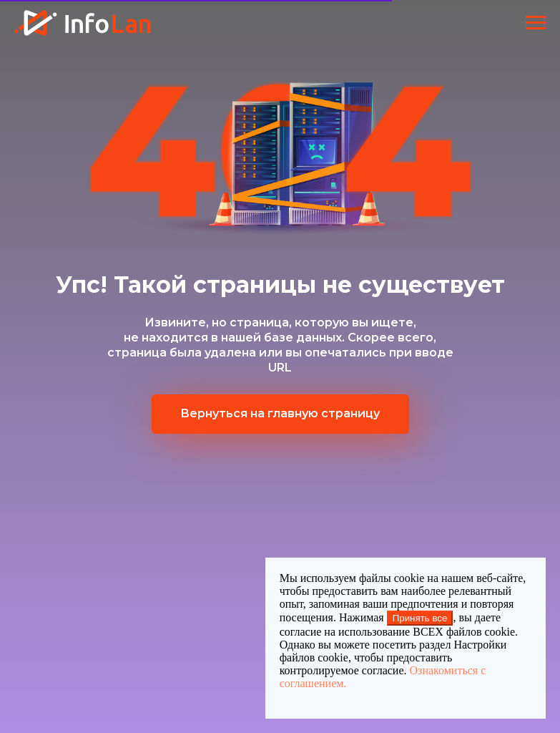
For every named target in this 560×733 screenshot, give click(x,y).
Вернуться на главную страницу (280, 413)
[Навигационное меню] (536, 23)
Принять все (420, 618)
